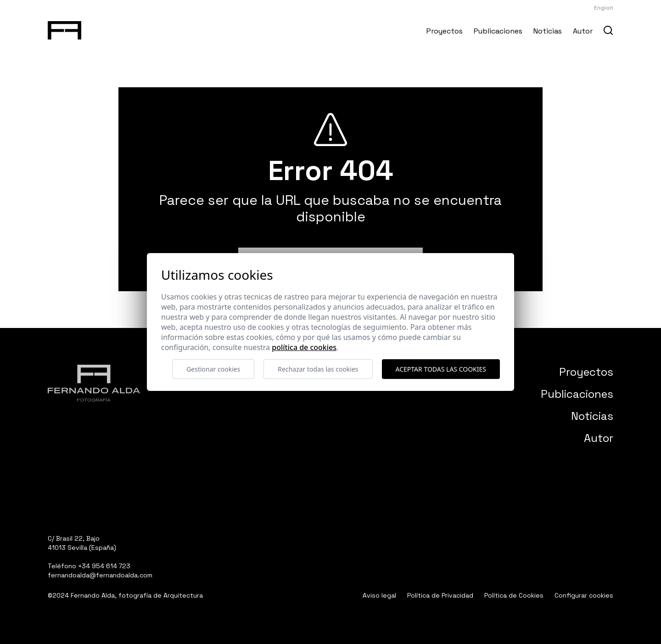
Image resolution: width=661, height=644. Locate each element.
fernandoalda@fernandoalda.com (100, 575)
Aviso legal (379, 595)
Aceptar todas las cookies (441, 369)
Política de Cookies (514, 595)
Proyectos (445, 31)
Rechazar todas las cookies (318, 369)
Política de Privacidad (440, 595)
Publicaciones (498, 31)
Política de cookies (304, 347)
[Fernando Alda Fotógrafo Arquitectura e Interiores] (64, 28)
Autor (583, 31)
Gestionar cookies (213, 369)
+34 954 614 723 (104, 566)
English (604, 8)
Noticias (548, 31)
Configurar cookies (584, 595)
